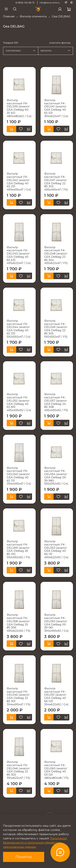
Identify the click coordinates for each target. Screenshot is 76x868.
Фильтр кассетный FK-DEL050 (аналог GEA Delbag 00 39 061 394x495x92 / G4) (56, 623)
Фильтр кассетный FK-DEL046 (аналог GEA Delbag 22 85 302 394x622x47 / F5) (18, 770)
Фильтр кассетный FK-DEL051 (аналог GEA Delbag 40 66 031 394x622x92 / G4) (56, 696)
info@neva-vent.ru (50, 3)
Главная (9, 16)
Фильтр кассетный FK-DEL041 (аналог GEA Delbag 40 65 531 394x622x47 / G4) (56, 108)
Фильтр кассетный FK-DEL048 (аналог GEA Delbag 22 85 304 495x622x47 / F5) (56, 255)
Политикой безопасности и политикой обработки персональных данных (35, 843)
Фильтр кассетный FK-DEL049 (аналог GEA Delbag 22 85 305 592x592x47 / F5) (56, 329)
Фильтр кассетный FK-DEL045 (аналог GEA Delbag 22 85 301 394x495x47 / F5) (19, 696)
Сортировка (22, 51)
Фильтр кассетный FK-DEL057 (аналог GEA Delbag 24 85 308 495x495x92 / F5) (56, 402)
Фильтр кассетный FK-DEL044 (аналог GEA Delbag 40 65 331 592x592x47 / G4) (19, 329)
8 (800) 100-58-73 (25, 3)
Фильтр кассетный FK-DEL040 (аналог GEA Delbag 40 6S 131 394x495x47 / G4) (19, 476)
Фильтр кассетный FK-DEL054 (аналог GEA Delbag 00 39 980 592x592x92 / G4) (56, 476)
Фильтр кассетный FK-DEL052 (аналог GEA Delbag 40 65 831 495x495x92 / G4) (19, 402)
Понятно (24, 857)
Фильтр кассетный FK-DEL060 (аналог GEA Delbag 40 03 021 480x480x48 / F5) (56, 770)
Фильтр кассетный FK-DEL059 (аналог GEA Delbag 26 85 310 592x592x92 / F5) (18, 549)
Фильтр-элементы (33, 16)
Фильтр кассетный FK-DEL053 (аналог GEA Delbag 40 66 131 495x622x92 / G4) (56, 549)
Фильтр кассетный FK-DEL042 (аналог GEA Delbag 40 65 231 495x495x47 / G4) (19, 182)
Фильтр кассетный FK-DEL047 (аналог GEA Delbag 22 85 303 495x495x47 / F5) (56, 182)
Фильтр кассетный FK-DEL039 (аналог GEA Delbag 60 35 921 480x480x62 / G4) (19, 108)
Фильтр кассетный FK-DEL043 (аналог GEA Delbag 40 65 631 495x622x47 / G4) (19, 255)
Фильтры (57, 51)
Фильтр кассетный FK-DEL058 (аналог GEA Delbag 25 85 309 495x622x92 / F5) (19, 623)
